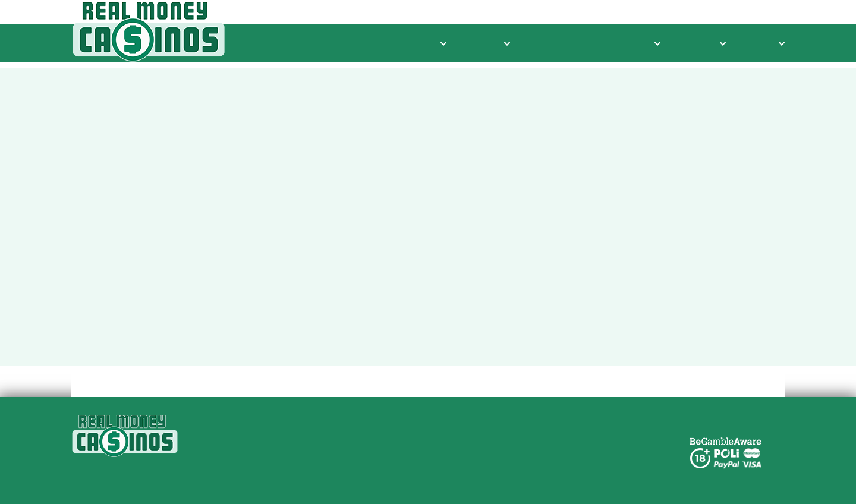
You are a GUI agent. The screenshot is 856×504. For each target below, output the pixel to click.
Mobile (764, 43)
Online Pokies (623, 43)
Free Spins (547, 43)
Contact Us (394, 464)
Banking (483, 43)
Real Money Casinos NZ (422, 422)
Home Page (547, 339)
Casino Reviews (402, 43)
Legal (381, 479)
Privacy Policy (399, 450)
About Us (390, 436)
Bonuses (701, 43)
